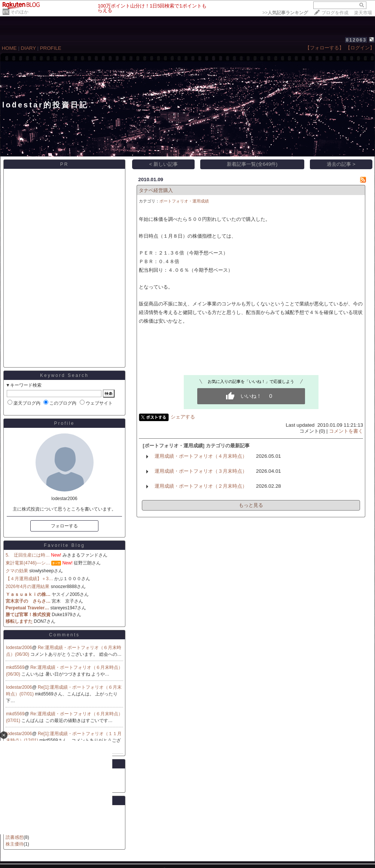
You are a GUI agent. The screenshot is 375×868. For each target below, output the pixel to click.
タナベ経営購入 (156, 190)
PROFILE (51, 48)
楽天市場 (363, 13)
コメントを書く (346, 431)
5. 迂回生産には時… (28, 555)
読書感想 (15, 837)
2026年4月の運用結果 (28, 587)
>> (285, 13)
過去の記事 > (341, 164)
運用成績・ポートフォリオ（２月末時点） (201, 486)
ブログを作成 (335, 13)
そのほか (19, 12)
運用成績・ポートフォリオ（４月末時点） (201, 456)
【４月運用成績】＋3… (29, 579)
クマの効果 (17, 571)
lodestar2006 (19, 648)
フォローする (64, 526)
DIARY (28, 48)
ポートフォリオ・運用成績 (184, 201)
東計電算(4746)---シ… (28, 563)
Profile (64, 423)
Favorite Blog (64, 545)
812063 (356, 40)
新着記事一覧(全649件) (252, 164)
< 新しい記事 (164, 164)
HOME (9, 48)
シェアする (183, 417)
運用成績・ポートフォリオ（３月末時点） (201, 471)
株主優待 (15, 844)
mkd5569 (15, 667)
